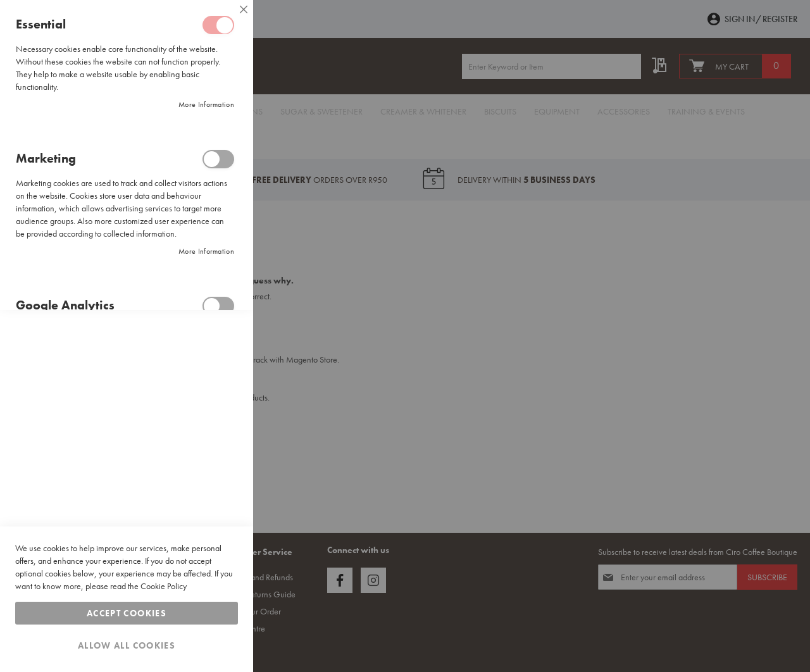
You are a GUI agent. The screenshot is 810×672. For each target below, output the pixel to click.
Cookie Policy (164, 586)
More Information (206, 104)
